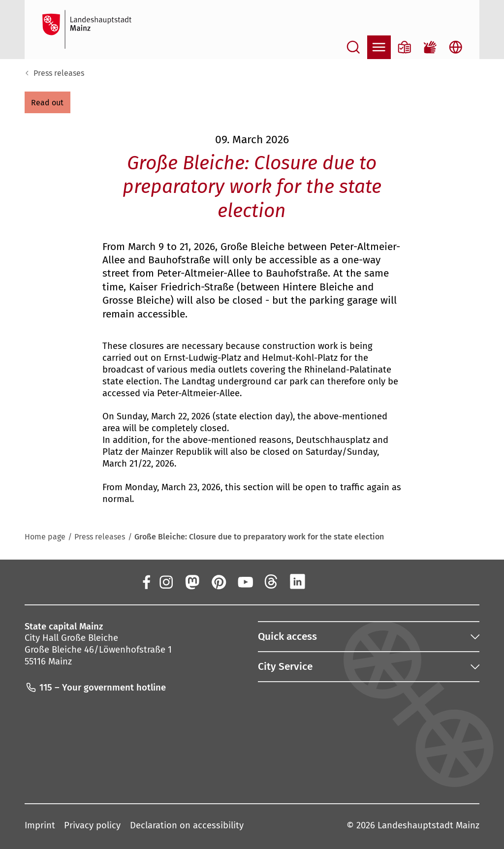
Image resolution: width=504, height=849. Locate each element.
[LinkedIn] (298, 581)
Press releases (59, 73)
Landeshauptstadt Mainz (428, 825)
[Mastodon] (192, 581)
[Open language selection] (456, 47)
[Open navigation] (379, 47)
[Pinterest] (219, 581)
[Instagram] (165, 581)
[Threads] (271, 581)
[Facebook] (146, 581)
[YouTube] (245, 581)
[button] (47, 102)
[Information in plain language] (405, 47)
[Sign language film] (430, 47)
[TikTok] (350, 581)
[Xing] (324, 581)
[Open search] (353, 47)
